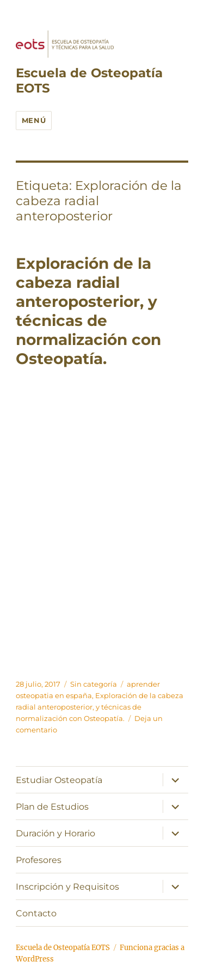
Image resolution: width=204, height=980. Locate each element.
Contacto (36, 913)
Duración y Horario (55, 833)
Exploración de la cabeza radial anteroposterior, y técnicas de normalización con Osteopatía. (88, 311)
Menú (34, 120)
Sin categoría (94, 684)
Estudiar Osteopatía (59, 780)
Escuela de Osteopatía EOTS (63, 948)
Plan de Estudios (52, 807)
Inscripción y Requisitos (67, 887)
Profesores (39, 860)
